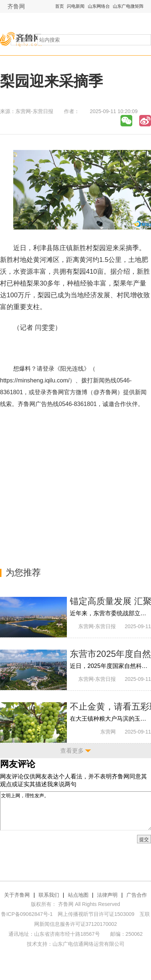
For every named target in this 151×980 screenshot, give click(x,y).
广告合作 (137, 895)
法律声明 (107, 895)
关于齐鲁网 (17, 895)
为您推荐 (23, 572)
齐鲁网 (16, 6)
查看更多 (72, 751)
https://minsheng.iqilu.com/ (35, 380)
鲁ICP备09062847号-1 (27, 914)
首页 (60, 6)
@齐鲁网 (105, 392)
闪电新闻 (76, 6)
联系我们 (49, 895)
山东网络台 (99, 6)
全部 (21, 40)
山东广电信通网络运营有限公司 (89, 944)
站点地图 (78, 895)
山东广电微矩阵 (128, 6)
